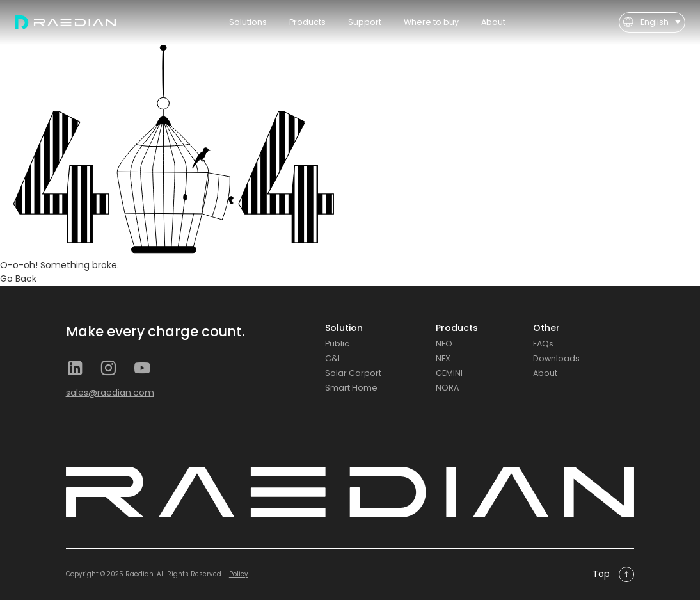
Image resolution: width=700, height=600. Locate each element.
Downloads (556, 358)
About (545, 373)
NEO (444, 344)
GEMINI (449, 373)
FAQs (543, 344)
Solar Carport (353, 373)
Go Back (18, 279)
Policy (239, 574)
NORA (447, 388)
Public (337, 344)
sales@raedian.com (110, 393)
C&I (332, 358)
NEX (443, 358)
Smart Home (351, 388)
